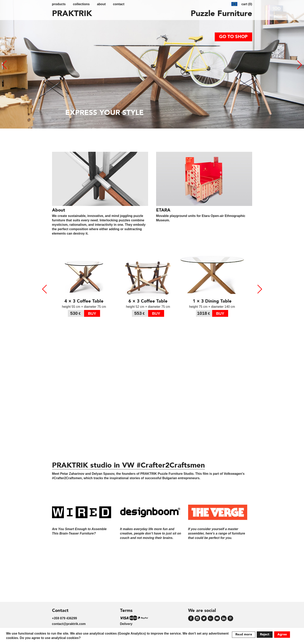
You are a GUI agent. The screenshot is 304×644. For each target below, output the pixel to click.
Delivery (126, 624)
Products (59, 4)
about (101, 4)
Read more (244, 635)
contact (119, 4)
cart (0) (247, 4)
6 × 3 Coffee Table (148, 301)
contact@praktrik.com (69, 624)
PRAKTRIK (72, 14)
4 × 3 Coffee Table (84, 301)
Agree (282, 635)
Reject (265, 635)
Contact (60, 611)
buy (92, 313)
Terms (126, 611)
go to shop (233, 37)
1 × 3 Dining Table (212, 301)
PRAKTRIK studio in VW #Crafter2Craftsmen (128, 466)
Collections (81, 4)
